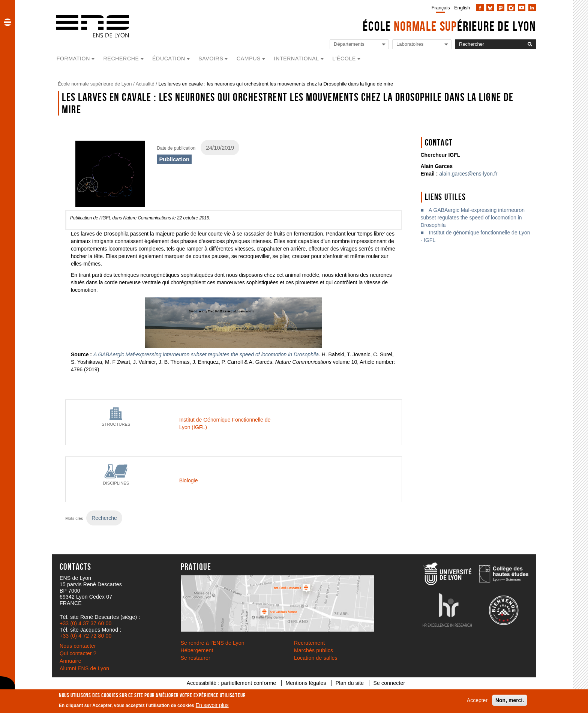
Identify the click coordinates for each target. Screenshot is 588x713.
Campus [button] (249, 59)
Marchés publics (313, 650)
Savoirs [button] (211, 59)
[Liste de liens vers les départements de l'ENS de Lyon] (359, 44)
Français (441, 8)
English (462, 8)
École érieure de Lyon (449, 26)
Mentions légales (306, 683)
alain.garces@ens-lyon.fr (468, 174)
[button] (7, 22)
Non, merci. (510, 700)
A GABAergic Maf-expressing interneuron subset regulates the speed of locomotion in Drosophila (473, 218)
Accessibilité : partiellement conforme (232, 683)
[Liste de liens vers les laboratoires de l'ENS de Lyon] (422, 44)
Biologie (189, 480)
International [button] (297, 59)
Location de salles (316, 658)
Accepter (477, 700)
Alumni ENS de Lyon (84, 668)
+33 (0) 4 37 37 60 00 (85, 623)
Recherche (104, 518)
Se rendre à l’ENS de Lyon (213, 643)
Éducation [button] (169, 59)
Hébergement (197, 650)
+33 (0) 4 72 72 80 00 (85, 636)
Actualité (145, 84)
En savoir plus (212, 705)
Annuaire (70, 661)
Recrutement (309, 643)
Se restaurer (196, 658)
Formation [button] (73, 59)
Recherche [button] (121, 59)
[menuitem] (439, 8)
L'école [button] (344, 59)
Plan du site (350, 683)
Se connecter (389, 683)
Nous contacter (78, 646)
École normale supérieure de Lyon (95, 84)
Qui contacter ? (78, 653)
